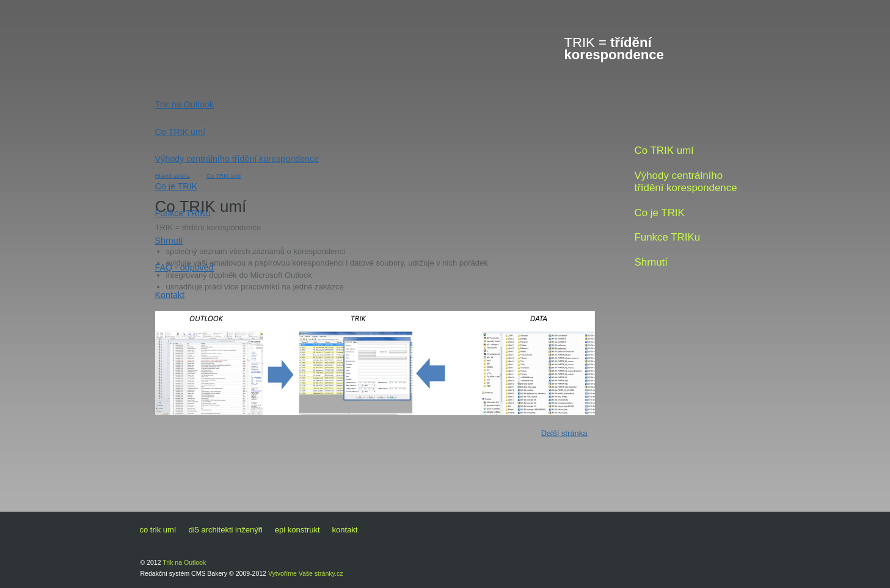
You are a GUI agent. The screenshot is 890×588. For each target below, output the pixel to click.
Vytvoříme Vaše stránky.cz (306, 573)
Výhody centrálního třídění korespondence (237, 159)
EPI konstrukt (297, 530)
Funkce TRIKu (183, 213)
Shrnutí (169, 241)
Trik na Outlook (184, 104)
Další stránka (564, 433)
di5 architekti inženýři (225, 530)
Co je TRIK (177, 186)
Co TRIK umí (180, 132)
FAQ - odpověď (185, 267)
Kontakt (170, 295)
